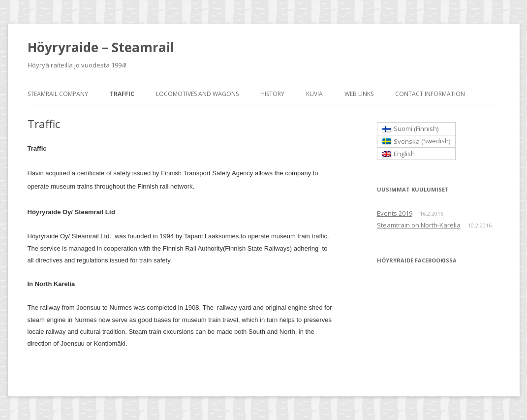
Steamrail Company (58, 94)
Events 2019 (395, 213)
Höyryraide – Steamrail (101, 47)
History (272, 94)
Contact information (430, 94)
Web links (359, 94)
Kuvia (314, 94)
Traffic (122, 94)
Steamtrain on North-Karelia (419, 225)
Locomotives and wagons (197, 94)
